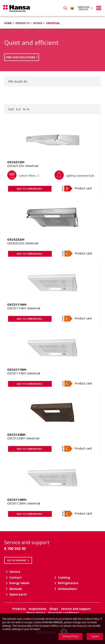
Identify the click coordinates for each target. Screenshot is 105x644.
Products (22, 23)
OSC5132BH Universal (23, 438)
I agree (95, 636)
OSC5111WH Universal (24, 308)
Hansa (17, 8)
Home (8, 23)
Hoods (38, 23)
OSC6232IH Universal (23, 243)
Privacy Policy (71, 636)
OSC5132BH (16, 434)
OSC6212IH (16, 162)
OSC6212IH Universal (23, 166)
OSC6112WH (17, 500)
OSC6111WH (17, 369)
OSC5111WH (17, 304)
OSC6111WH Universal (24, 373)
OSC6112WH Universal (24, 503)
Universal (53, 23)
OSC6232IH (16, 239)
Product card (83, 188)
